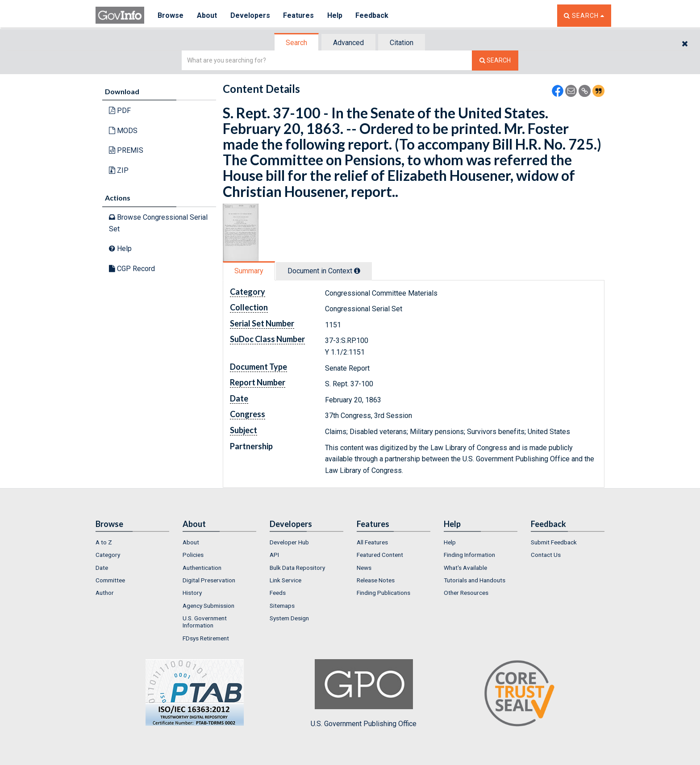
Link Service (285, 580)
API (274, 555)
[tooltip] (357, 271)
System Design (289, 618)
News (364, 568)
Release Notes (376, 580)
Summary (249, 271)
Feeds (278, 593)
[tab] (297, 43)
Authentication (202, 568)
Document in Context (324, 271)
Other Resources (466, 593)
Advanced (348, 43)
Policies (193, 555)
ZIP (119, 170)
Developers (250, 15)
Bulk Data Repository (297, 568)
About (207, 15)
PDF (120, 111)
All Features (372, 542)
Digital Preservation (209, 580)
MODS (123, 131)
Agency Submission (208, 606)
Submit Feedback (554, 542)
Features (299, 15)
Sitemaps (282, 606)
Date (102, 568)
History (192, 593)
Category (108, 555)
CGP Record (132, 269)
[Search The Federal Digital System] (495, 61)
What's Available (465, 568)
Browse (171, 15)
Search (296, 43)
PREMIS (126, 150)
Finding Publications (383, 593)
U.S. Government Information (205, 622)
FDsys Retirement (206, 638)
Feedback (373, 15)
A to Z (104, 542)
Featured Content (380, 555)
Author (105, 593)
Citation (402, 43)
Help (335, 15)
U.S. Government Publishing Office (364, 694)
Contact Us (546, 555)
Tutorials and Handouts (475, 580)
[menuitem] (132, 542)
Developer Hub (289, 542)
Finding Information (469, 555)
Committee (110, 580)
